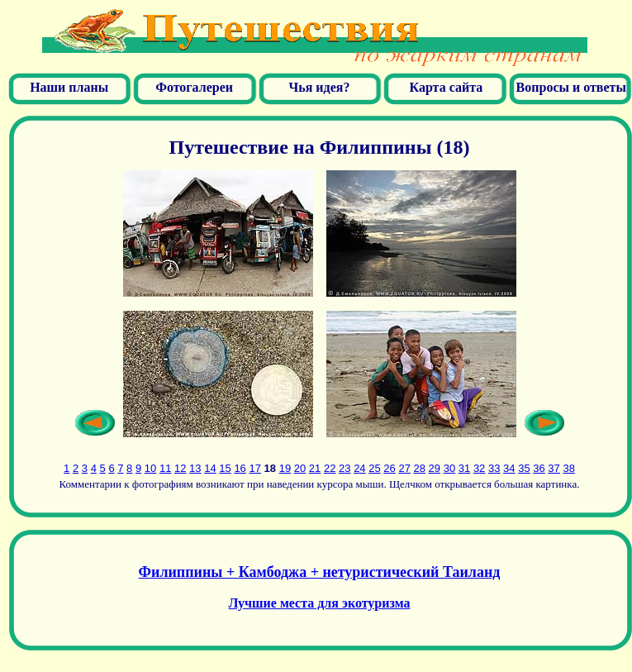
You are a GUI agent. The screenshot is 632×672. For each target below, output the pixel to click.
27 (404, 468)
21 (315, 468)
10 (150, 468)
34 (509, 468)
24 (359, 468)
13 (195, 468)
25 (374, 468)
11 (165, 468)
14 (210, 468)
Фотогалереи (194, 87)
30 (449, 468)
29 (435, 468)
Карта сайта (445, 87)
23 (345, 468)
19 (285, 468)
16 (240, 468)
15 (225, 468)
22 (330, 468)
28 (420, 468)
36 (539, 468)
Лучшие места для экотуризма (320, 603)
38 (568, 468)
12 (180, 468)
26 (389, 468)
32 (479, 468)
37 (554, 468)
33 (494, 468)
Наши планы (69, 87)
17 (254, 468)
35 (524, 468)
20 (300, 468)
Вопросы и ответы (571, 87)
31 (464, 468)
